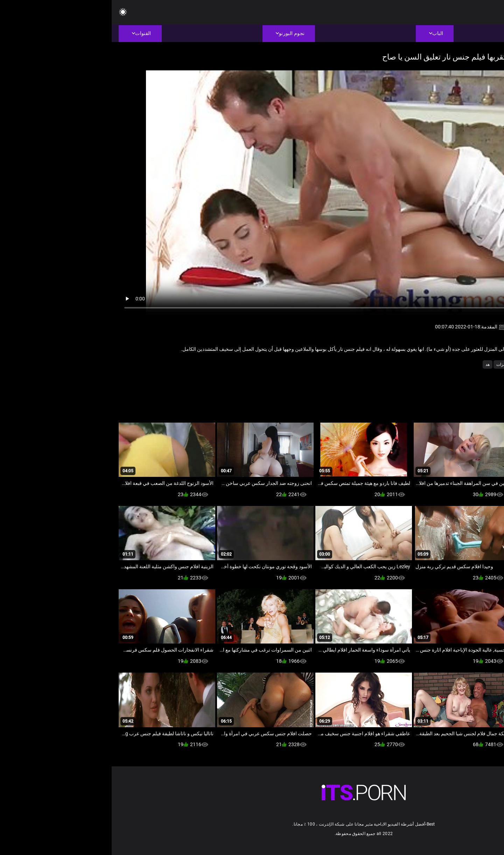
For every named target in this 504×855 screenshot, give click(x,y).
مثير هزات (394, 364)
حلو (439, 364)
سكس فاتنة (419, 364)
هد (376, 364)
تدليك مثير (458, 364)
